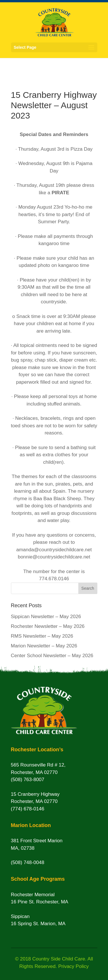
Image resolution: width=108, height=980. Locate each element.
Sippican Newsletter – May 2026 (46, 617)
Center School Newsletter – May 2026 (52, 656)
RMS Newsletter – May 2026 (42, 636)
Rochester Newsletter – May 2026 (48, 626)
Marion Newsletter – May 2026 (44, 646)
